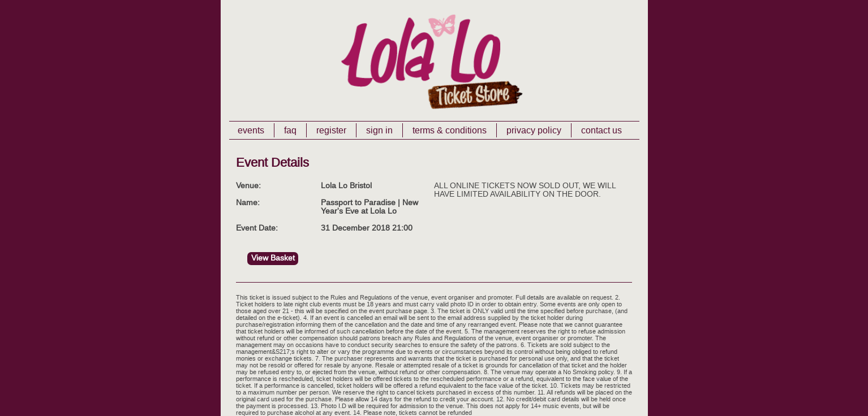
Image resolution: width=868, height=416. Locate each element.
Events (251, 130)
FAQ (290, 130)
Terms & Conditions (450, 130)
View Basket (273, 258)
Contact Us (601, 130)
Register (331, 130)
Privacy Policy (534, 130)
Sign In (379, 130)
